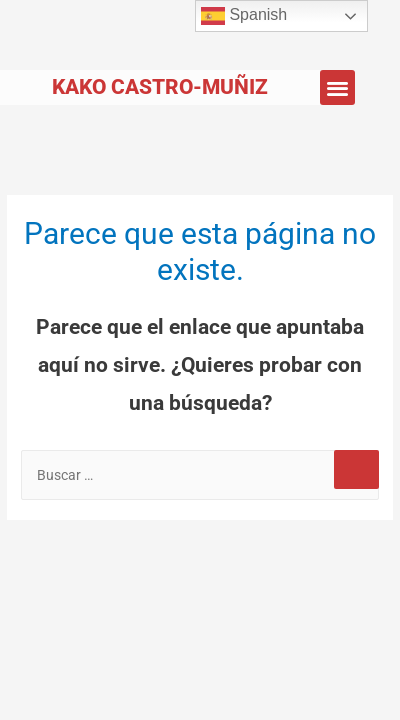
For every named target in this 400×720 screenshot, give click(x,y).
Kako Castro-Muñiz (160, 87)
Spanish (244, 16)
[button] (337, 87)
